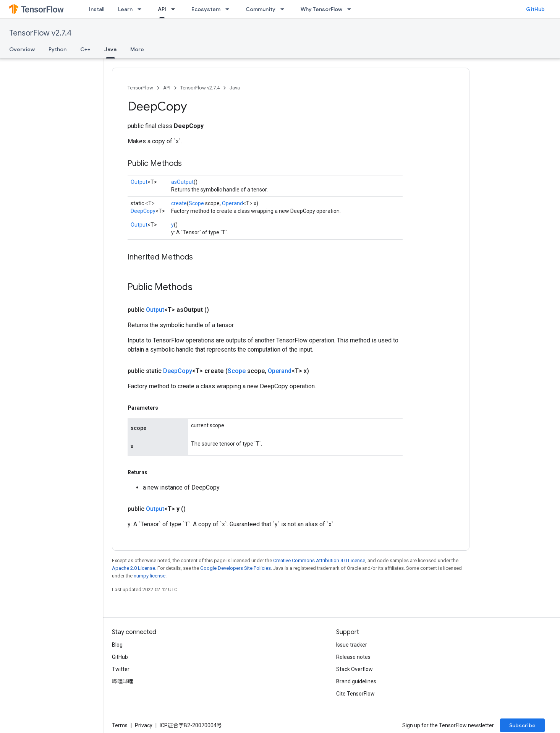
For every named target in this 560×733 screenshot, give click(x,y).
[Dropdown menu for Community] (285, 9)
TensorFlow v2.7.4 (40, 33)
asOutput (182, 182)
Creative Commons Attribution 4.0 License (319, 560)
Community (261, 9)
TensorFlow (140, 88)
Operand (232, 203)
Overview (22, 49)
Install (97, 9)
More (137, 49)
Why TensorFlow (321, 9)
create (179, 203)
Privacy (144, 725)
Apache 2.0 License (134, 568)
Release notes (353, 657)
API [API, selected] (162, 9)
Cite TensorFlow (355, 694)
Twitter (121, 669)
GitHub (535, 9)
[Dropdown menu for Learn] (142, 9)
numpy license (150, 576)
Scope (196, 203)
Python (57, 49)
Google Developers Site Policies (235, 568)
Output (139, 182)
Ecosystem (206, 9)
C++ (85, 49)
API (167, 88)
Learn (125, 9)
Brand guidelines (356, 681)
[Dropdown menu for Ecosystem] (230, 9)
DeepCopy (143, 211)
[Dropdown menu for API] (175, 9)
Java (235, 88)
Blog (117, 645)
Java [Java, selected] (110, 49)
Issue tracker (352, 645)
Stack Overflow (354, 669)
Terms (120, 725)
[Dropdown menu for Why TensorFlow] (351, 9)
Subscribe (522, 725)
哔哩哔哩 (123, 681)
